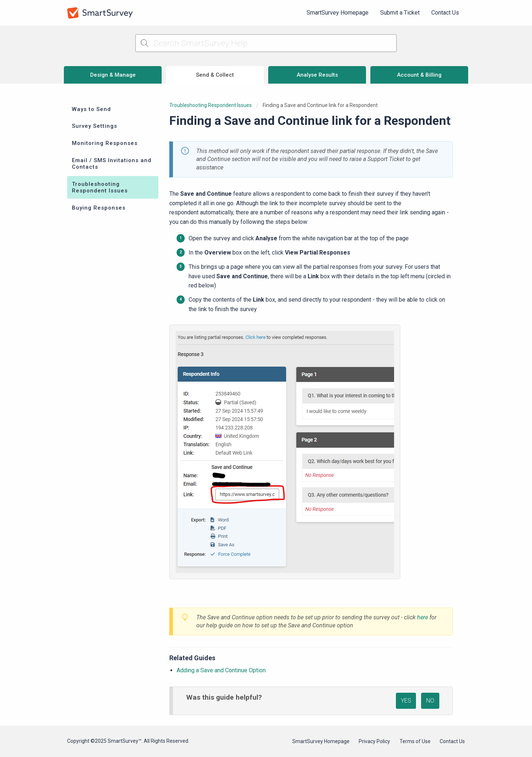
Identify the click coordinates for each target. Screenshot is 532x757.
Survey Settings (95, 126)
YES (406, 701)
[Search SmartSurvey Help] (266, 43)
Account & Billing (419, 75)
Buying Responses (99, 208)
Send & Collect (215, 75)
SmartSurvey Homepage (338, 13)
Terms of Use (415, 741)
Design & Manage (113, 75)
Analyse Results (317, 75)
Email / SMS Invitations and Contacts (112, 164)
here (423, 617)
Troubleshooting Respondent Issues (100, 187)
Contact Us (445, 13)
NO (430, 701)
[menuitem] (338, 13)
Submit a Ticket (400, 13)
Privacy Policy (374, 741)
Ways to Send (91, 109)
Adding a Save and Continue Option (221, 670)
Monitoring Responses (105, 143)
